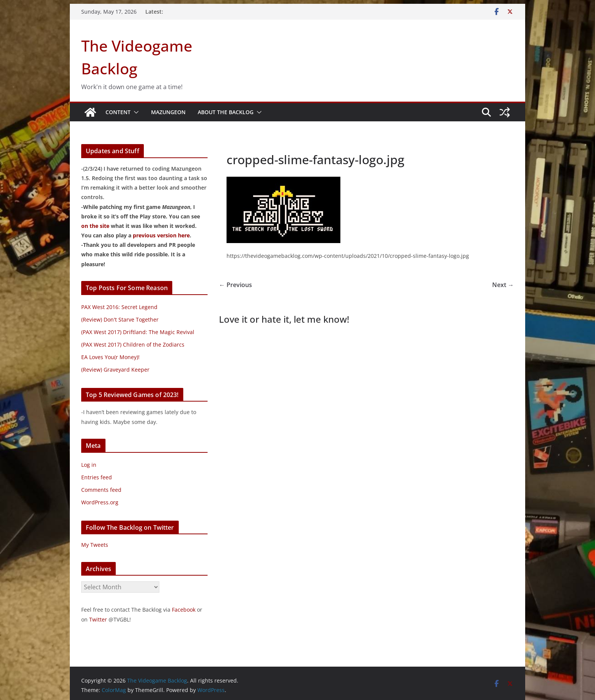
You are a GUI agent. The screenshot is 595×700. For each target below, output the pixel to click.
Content (118, 112)
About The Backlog (226, 112)
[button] (135, 112)
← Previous (235, 285)
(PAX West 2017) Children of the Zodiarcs (133, 345)
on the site (95, 226)
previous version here (161, 235)
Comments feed (101, 490)
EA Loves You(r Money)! (110, 357)
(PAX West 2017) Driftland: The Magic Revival (138, 332)
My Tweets (95, 545)
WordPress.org (100, 502)
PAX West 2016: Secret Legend (119, 307)
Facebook (184, 610)
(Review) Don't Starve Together (120, 319)
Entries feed (97, 477)
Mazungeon (168, 112)
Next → (503, 285)
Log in (89, 465)
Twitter (98, 619)
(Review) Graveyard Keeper (115, 370)
